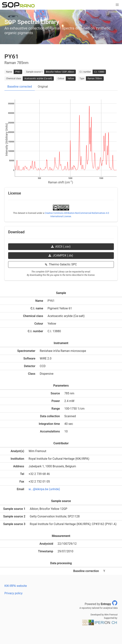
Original (43, 87)
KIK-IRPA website (16, 586)
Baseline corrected (20, 87)
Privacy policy (13, 593)
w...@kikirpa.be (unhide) (44, 489)
